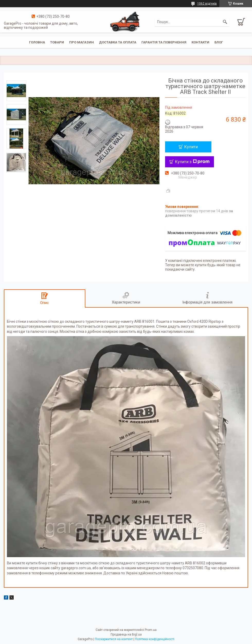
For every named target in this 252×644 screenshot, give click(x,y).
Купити (191, 147)
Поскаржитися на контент (114, 639)
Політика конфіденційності (155, 639)
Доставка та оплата (118, 42)
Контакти (200, 42)
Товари (57, 42)
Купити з (192, 162)
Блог (219, 42)
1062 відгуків (207, 4)
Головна (37, 42)
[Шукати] (225, 22)
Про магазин (82, 42)
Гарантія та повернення (164, 42)
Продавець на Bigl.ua (126, 634)
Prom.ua (151, 630)
